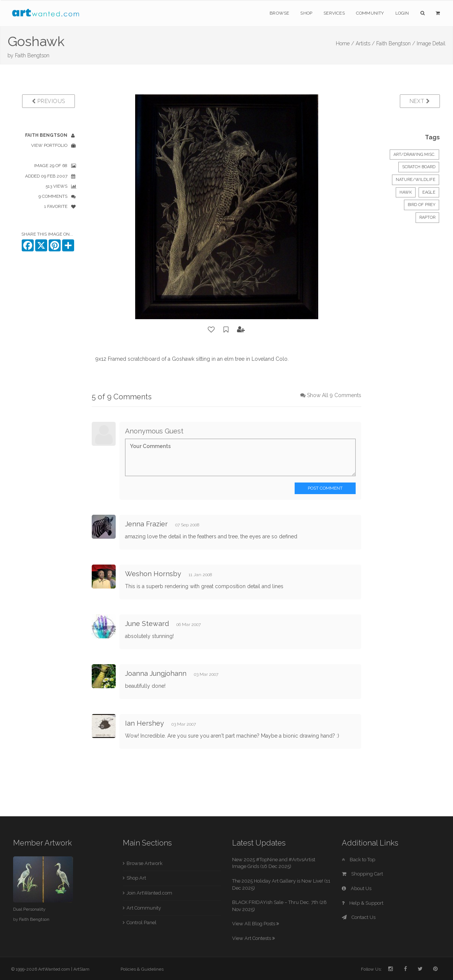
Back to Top (358, 860)
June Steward (147, 624)
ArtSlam (81, 969)
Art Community (144, 908)
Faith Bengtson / (396, 43)
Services (334, 13)
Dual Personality (29, 909)
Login (402, 13)
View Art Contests (253, 938)
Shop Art (136, 878)
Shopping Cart (362, 874)
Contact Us (359, 917)
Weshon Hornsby (153, 574)
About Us (357, 888)
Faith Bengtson (32, 55)
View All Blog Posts (256, 924)
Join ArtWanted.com (149, 893)
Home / (345, 43)
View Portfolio (49, 145)
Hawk (406, 192)
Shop (306, 13)
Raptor (427, 217)
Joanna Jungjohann (156, 673)
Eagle (429, 192)
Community (370, 13)
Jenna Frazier (146, 524)
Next (420, 101)
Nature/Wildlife (416, 180)
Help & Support (363, 903)
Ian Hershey (145, 723)
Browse (279, 13)
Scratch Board (419, 167)
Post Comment (325, 488)
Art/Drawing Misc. (414, 155)
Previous (48, 101)
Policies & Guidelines (142, 969)
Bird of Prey (422, 205)
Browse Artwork (145, 863)
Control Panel (142, 922)
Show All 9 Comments (334, 395)
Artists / (365, 43)
